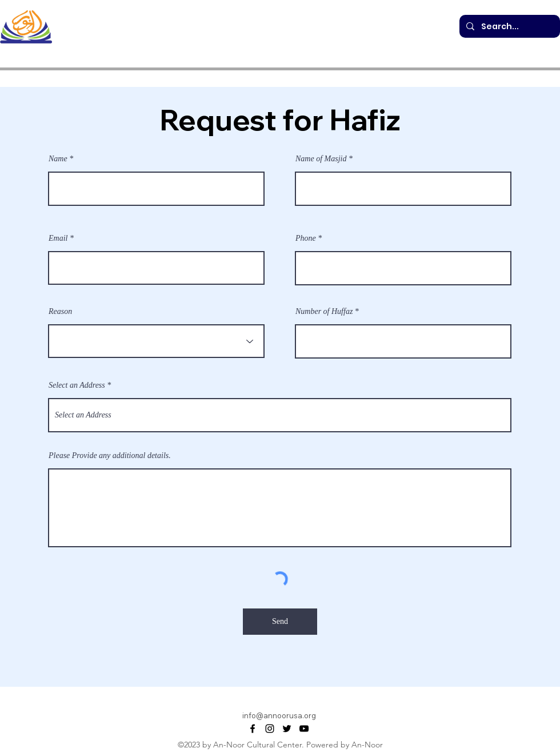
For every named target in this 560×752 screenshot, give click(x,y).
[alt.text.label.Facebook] (253, 729)
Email (58, 238)
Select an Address (77, 385)
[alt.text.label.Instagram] (270, 729)
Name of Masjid (321, 159)
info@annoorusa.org (279, 715)
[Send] (280, 622)
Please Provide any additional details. (110, 456)
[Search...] (509, 26)
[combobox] (280, 415)
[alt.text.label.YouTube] (304, 729)
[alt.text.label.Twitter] (287, 729)
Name (58, 159)
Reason (60, 312)
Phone (306, 238)
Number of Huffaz (324, 312)
